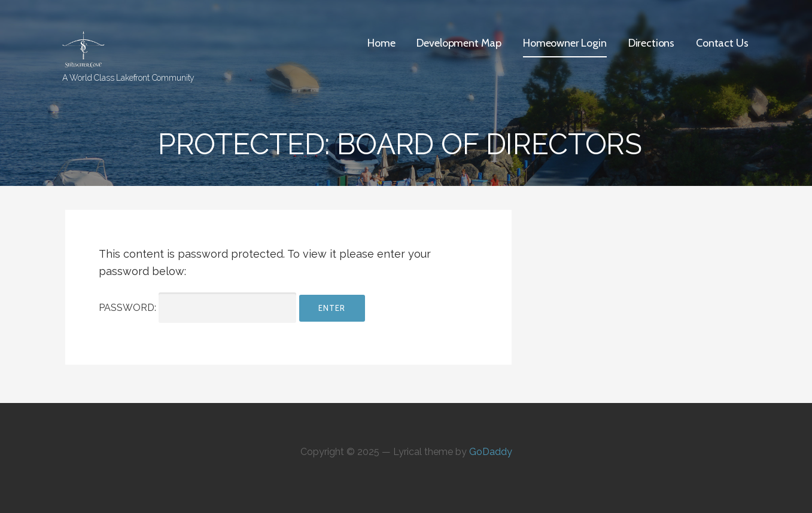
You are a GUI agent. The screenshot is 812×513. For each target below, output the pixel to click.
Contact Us (722, 43)
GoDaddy (491, 452)
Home (381, 43)
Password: (197, 308)
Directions (651, 43)
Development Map (459, 43)
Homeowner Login (565, 43)
